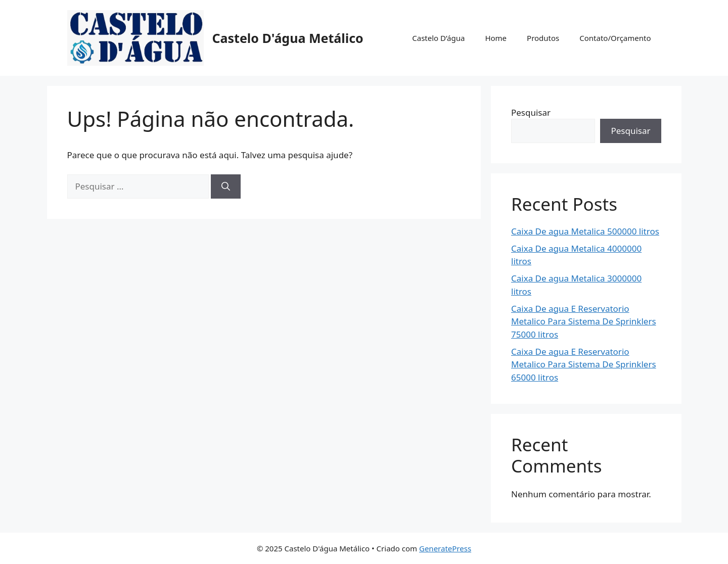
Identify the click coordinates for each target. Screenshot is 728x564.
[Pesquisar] (226, 186)
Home (496, 38)
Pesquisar (531, 112)
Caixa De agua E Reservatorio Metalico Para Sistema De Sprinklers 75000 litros (584, 321)
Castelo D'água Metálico (288, 38)
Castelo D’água (438, 38)
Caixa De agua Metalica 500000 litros (585, 231)
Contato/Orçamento (615, 38)
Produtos (543, 38)
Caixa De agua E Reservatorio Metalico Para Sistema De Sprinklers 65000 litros (584, 364)
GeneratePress (445, 548)
